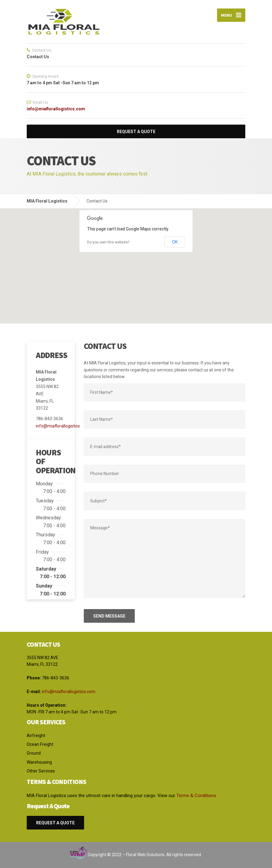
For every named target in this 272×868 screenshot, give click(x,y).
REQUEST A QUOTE (136, 132)
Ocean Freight (40, 744)
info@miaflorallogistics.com (56, 109)
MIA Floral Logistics (47, 201)
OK (175, 242)
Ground (34, 753)
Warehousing (39, 762)
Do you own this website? (108, 242)
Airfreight (36, 736)
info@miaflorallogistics (58, 426)
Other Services (41, 771)
